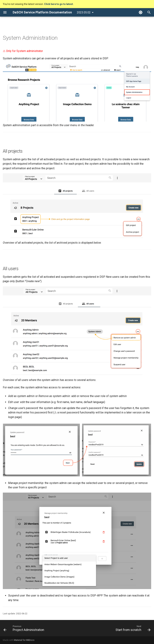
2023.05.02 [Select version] (84, 12)
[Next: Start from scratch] (132, 628)
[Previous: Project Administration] (25, 628)
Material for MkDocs (24, 640)
